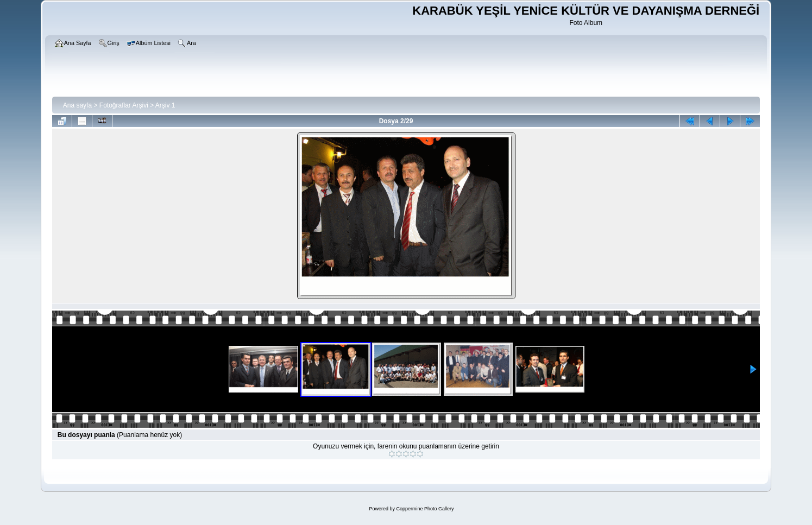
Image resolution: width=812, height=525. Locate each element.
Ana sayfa (77, 105)
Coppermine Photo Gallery (425, 509)
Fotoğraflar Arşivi (124, 105)
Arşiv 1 (165, 105)
